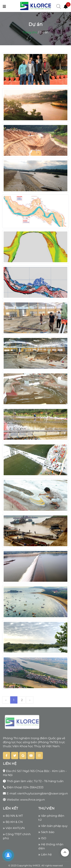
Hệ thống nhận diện (51, 847)
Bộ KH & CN (13, 823)
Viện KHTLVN (14, 829)
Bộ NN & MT (13, 817)
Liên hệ (45, 856)
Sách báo (46, 833)
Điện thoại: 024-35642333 (23, 788)
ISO (42, 839)
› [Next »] (30, 701)
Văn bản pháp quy (53, 827)
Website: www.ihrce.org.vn (24, 801)
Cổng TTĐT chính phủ (17, 837)
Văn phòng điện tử (51, 819)
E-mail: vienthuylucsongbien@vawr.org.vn (35, 795)
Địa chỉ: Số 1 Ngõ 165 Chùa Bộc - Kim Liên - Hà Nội (35, 774)
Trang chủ (30, 32)
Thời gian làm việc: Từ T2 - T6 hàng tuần (33, 782)
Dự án (44, 32)
